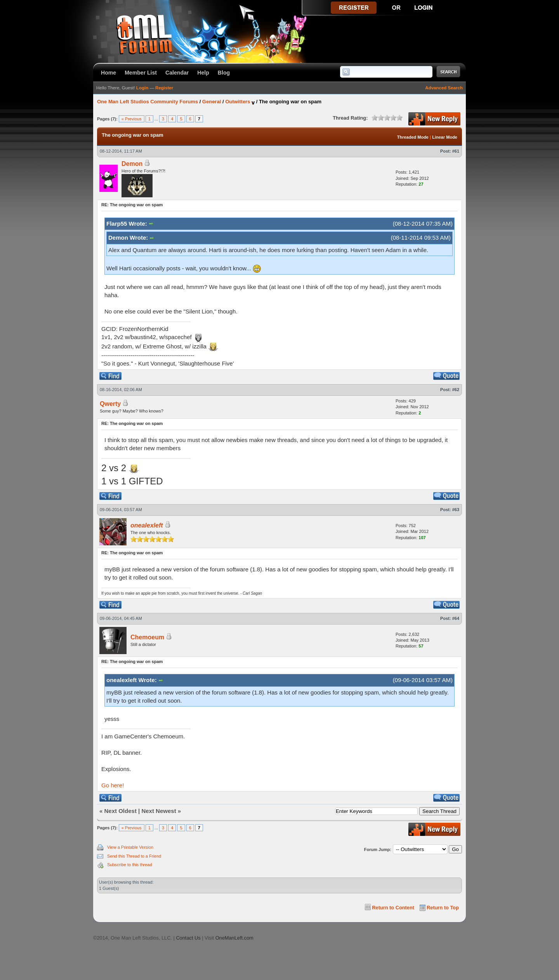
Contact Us (188, 938)
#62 (456, 390)
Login (142, 88)
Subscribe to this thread (130, 865)
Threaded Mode (413, 137)
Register (164, 88)
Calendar (177, 73)
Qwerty (110, 404)
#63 (456, 510)
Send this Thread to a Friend (134, 856)
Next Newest (159, 811)
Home (109, 73)
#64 (456, 618)
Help (203, 73)
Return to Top (443, 908)
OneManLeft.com (234, 938)
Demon (132, 164)
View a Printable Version (130, 847)
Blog (224, 73)
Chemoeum (147, 637)
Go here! (113, 785)
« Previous (132, 119)
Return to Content (393, 908)
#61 (456, 151)
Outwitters (238, 102)
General (212, 102)
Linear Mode (445, 137)
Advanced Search (444, 88)
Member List (141, 73)
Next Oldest (121, 811)
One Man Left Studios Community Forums (148, 102)
